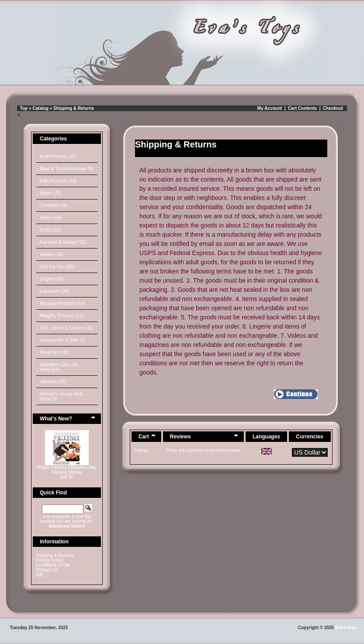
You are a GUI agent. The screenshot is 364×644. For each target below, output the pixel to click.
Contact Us (47, 570)
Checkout (333, 108)
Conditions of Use (53, 565)
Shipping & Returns (74, 108)
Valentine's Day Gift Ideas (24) (59, 367)
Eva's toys (346, 628)
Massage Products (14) (62, 303)
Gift (39, 575)
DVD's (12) (50, 230)
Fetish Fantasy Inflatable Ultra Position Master (67, 470)
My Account (270, 108)
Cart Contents (302, 108)
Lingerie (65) (52, 279)
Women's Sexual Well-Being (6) (62, 396)
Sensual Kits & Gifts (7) (62, 340)
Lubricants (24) (54, 291)
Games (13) (51, 254)
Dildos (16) (50, 218)
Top (24, 108)
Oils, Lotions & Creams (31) (67, 328)
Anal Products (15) (58, 156)
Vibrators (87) (53, 382)
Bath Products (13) (58, 181)
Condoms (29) (54, 205)
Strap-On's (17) (55, 352)
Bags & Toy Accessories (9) (66, 169)
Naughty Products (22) (62, 316)
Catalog (40, 108)
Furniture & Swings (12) (63, 242)
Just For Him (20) (57, 267)
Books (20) (50, 193)
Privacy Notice (50, 560)
